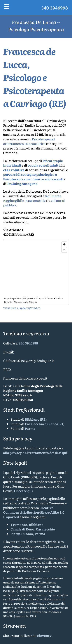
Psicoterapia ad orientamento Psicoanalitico (29, 141)
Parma (30, 428)
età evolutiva (14, 170)
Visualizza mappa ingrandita (22, 308)
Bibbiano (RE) (36, 419)
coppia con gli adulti (44, 165)
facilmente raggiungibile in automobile (32, 198)
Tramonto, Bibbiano (27, 524)
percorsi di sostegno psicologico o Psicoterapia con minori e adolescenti (33, 177)
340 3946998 (54, 8)
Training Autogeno (22, 184)
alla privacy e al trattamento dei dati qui (35, 453)
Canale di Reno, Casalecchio (33, 529)
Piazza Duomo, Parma (28, 534)
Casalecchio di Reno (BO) (45, 424)
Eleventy (44, 635)
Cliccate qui (23, 491)
